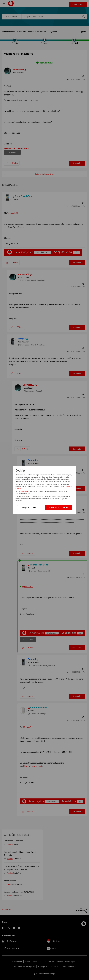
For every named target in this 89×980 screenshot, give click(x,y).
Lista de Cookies (24, 492)
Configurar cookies (29, 507)
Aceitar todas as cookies (58, 507)
